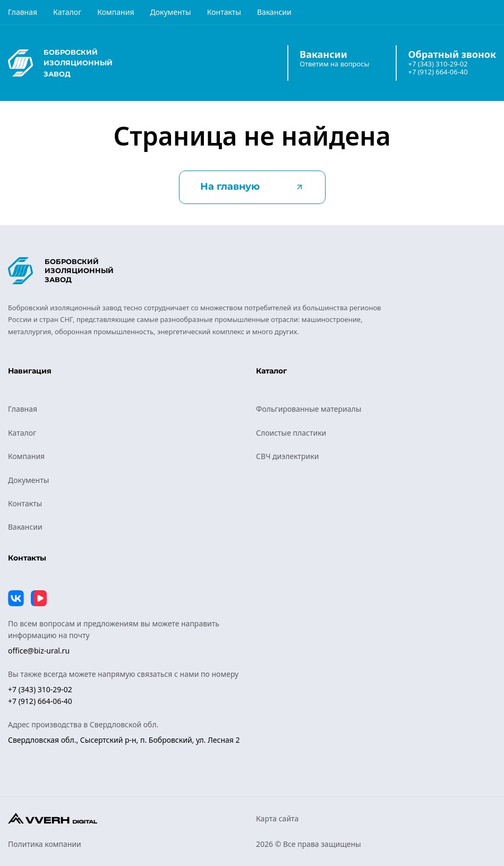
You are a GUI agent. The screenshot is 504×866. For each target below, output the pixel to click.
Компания (116, 12)
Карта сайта (277, 818)
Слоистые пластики (291, 433)
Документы (170, 12)
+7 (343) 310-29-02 (438, 64)
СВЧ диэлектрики (287, 456)
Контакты (224, 12)
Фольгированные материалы (309, 409)
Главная (23, 12)
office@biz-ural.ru (39, 651)
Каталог (67, 12)
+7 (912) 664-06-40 (438, 72)
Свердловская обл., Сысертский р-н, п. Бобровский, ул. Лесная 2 (124, 740)
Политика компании (45, 844)
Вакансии (274, 12)
